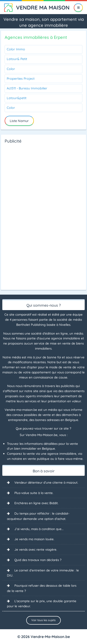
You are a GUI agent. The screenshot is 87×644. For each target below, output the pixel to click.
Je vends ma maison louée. (34, 539)
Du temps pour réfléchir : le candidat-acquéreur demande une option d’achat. (38, 516)
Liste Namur (19, 121)
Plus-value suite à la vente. (34, 493)
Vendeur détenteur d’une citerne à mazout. (46, 482)
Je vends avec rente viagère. (36, 549)
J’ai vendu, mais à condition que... (39, 529)
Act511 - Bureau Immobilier (27, 88)
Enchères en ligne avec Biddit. (36, 503)
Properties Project (21, 79)
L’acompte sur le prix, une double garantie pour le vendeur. (42, 604)
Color (11, 69)
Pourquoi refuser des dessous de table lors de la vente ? (42, 588)
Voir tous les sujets (43, 620)
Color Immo (16, 49)
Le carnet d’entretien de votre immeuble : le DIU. (43, 573)
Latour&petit (17, 98)
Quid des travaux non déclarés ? (38, 560)
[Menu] (78, 8)
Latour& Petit (17, 59)
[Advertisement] (23, 215)
